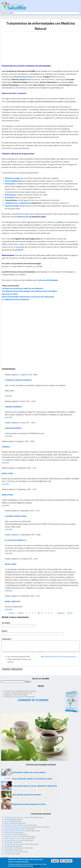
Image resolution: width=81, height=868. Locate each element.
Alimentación (23, 217)
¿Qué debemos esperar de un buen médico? (29, 772)
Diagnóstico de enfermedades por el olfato (29, 804)
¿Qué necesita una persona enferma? (26, 795)
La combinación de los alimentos (15, 299)
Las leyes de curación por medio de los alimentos (22, 288)
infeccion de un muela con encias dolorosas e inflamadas (21, 827)
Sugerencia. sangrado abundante (18, 380)
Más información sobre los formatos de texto (58, 657)
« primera (11, 613)
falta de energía (9, 823)
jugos (18, 178)
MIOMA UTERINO (7, 473)
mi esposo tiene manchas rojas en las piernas (17, 817)
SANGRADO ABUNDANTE (13, 407)
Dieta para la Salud (10, 294)
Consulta (7, 842)
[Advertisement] (19, 46)
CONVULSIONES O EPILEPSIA (13, 848)
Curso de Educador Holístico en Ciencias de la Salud (32, 779)
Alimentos (9, 178)
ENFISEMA (7, 819)
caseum (6, 821)
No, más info (66, 861)
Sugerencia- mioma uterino (16, 516)
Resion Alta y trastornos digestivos (14, 825)
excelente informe (9, 835)
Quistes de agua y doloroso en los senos (16, 831)
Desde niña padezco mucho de (13, 838)
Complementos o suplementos (18, 203)
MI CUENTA (5, 858)
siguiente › (61, 613)
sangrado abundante (13, 428)
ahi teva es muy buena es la (16, 540)
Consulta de (8, 833)
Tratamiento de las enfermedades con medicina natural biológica (29, 291)
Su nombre (6, 623)
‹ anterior (20, 613)
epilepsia (7, 846)
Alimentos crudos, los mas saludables (15, 844)
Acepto (55, 861)
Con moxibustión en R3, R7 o (12, 840)
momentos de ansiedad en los (13, 829)
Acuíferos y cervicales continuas (13, 836)
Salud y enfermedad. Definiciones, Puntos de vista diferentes (28, 297)
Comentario (7, 639)
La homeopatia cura (10, 852)
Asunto (4, 631)
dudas (6, 854)
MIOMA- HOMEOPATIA (12, 601)
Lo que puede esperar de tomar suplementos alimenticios (34, 786)
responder (9, 396)
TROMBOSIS (6, 447)
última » (70, 613)
